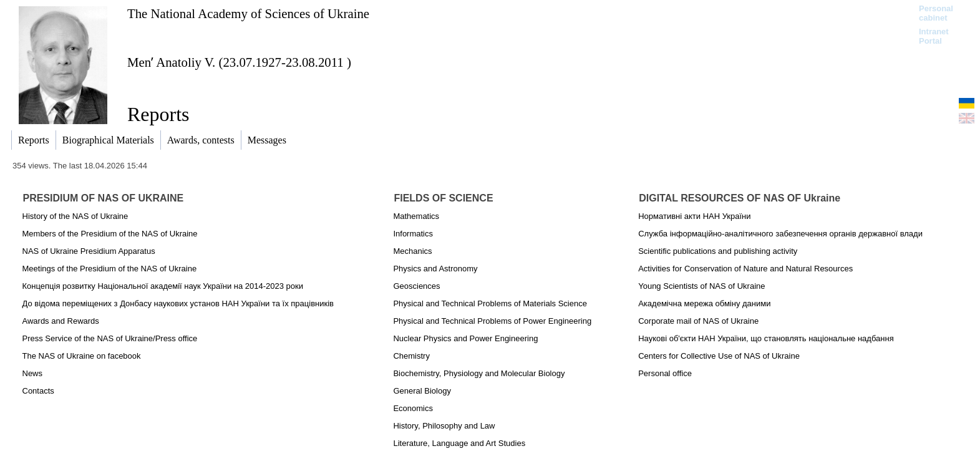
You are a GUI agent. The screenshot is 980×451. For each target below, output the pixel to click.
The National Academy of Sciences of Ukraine (248, 13)
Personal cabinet (936, 13)
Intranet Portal (934, 36)
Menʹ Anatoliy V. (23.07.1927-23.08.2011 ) (239, 62)
